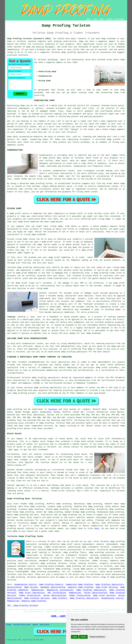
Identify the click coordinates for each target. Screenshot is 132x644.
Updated (35, 625)
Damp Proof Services (107, 587)
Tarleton (53, 409)
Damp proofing (15, 409)
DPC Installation (57, 593)
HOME (88, 19)
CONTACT (110, 19)
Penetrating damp (16, 106)
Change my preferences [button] (97, 637)
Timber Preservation (30, 595)
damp (123, 60)
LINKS (95, 19)
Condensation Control (25, 584)
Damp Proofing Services (37, 598)
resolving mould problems (51, 566)
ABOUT (102, 19)
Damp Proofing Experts (51, 584)
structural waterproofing (110, 550)
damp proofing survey (41, 184)
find (16, 504)
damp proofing (69, 52)
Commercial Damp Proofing (79, 584)
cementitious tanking (37, 558)
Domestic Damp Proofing (81, 587)
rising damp (104, 219)
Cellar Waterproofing (95, 593)
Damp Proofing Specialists (110, 584)
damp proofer (114, 139)
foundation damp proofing (57, 569)
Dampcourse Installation (60, 590)
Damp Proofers (60, 598)
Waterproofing (14, 587)
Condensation (46, 155)
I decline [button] (83, 637)
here (97, 528)
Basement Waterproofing (53, 587)
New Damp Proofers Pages (22, 625)
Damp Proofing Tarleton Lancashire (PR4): (30, 39)
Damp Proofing (45, 625)
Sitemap (9, 625)
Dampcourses (37, 590)
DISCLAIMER (119, 19)
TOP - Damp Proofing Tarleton (23, 605)
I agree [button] (75, 637)
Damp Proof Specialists (32, 593)
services (48, 426)
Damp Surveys (31, 587)
